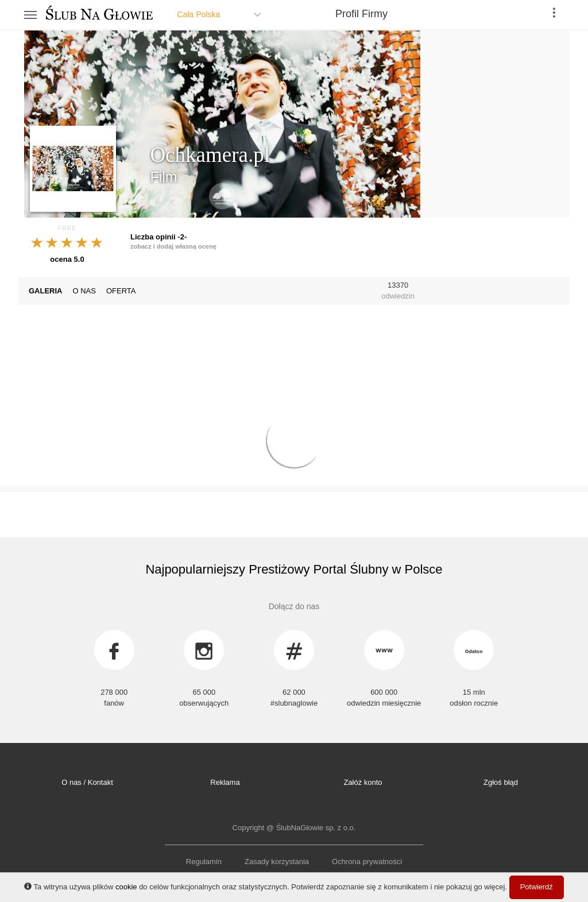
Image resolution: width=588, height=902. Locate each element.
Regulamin (204, 862)
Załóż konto (363, 782)
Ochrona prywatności (367, 862)
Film (163, 177)
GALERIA (46, 291)
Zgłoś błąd (501, 782)
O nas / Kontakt (87, 782)
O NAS (84, 291)
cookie (126, 887)
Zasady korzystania (277, 862)
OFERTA (121, 291)
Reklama (225, 782)
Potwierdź (537, 887)
